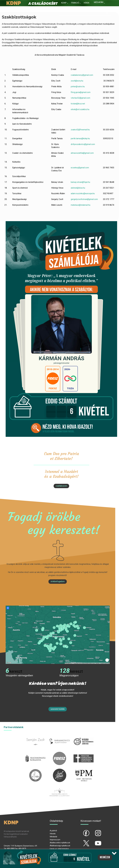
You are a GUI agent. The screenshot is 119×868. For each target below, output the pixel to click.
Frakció (75, 3)
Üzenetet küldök (58, 709)
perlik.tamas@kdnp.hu (81, 139)
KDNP (64, 3)
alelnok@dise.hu (78, 188)
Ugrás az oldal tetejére (59, 849)
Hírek (86, 3)
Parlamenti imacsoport (60, 787)
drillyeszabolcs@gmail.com (83, 144)
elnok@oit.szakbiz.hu (80, 109)
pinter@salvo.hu (78, 87)
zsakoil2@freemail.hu (80, 130)
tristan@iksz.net (78, 104)
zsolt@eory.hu (77, 81)
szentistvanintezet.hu (60, 770)
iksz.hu (84, 736)
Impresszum (55, 840)
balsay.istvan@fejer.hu (80, 182)
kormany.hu (35, 753)
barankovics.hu (60, 736)
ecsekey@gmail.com (80, 168)
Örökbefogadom (58, 581)
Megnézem (105, 857)
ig (94, 831)
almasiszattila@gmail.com (82, 153)
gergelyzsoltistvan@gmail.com (84, 199)
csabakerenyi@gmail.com (82, 75)
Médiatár (53, 837)
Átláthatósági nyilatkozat (60, 846)
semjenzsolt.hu (35, 736)
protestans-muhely (84, 770)
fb (82, 831)
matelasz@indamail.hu (81, 205)
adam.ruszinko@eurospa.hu (83, 193)
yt (94, 841)
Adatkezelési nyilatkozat (60, 843)
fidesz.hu (60, 753)
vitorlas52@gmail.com (80, 98)
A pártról (53, 831)
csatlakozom (61, 486)
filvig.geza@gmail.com (81, 92)
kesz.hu (35, 770)
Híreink (53, 834)
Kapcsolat (99, 7)
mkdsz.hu (84, 753)
